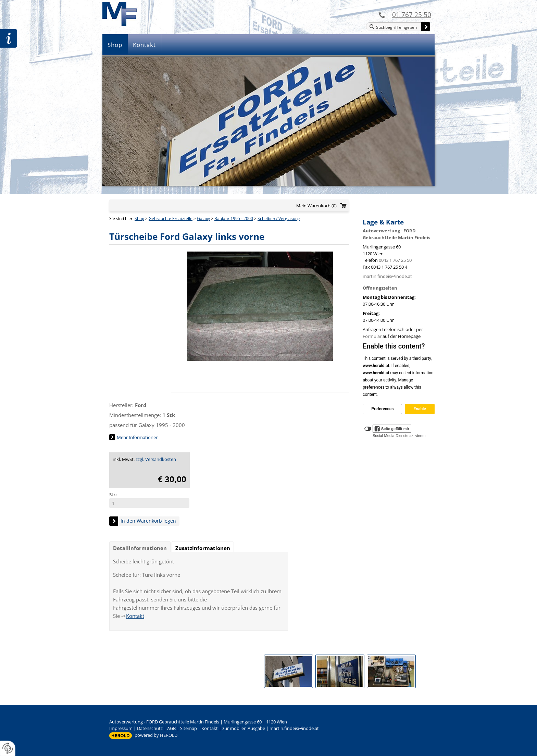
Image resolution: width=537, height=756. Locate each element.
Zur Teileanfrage (9, 38)
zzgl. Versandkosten (156, 459)
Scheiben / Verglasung (279, 218)
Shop (115, 45)
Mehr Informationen (138, 437)
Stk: (113, 495)
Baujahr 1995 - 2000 (234, 218)
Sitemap (189, 728)
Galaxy (203, 218)
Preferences (382, 409)
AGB (171, 728)
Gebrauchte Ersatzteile (171, 218)
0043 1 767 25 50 (395, 260)
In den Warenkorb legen (148, 521)
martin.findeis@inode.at (387, 276)
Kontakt (144, 45)
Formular (372, 336)
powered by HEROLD (156, 735)
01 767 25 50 (412, 15)
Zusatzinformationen (203, 548)
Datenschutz (150, 728)
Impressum (121, 728)
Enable (420, 409)
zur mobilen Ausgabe (244, 728)
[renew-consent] (8, 748)
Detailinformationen (140, 548)
